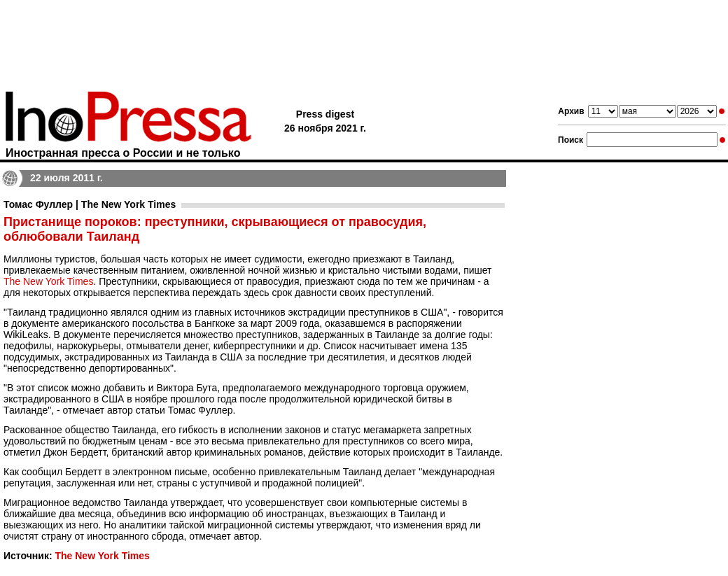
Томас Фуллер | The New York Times (90, 204)
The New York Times (48, 281)
